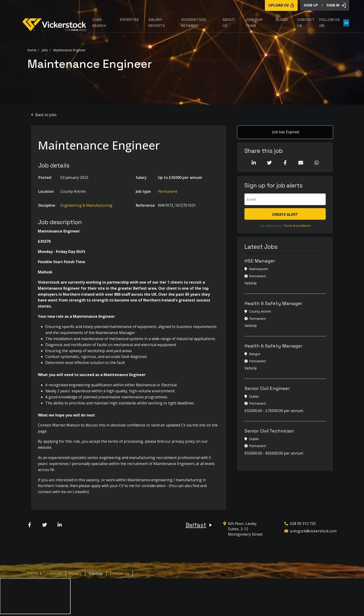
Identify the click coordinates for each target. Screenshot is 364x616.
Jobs (45, 50)
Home (32, 50)
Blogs (282, 20)
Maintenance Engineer (70, 50)
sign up (311, 5)
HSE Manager (260, 261)
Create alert (285, 215)
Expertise (129, 20)
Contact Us (120, 573)
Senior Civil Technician (269, 431)
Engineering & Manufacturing (86, 205)
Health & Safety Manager (273, 303)
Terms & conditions (297, 226)
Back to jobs (46, 115)
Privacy (75, 573)
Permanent (168, 191)
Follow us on (334, 23)
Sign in (336, 5)
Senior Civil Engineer (267, 388)
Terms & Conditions (45, 573)
